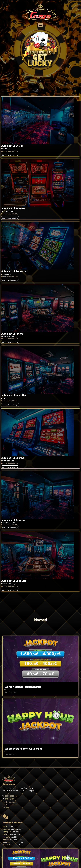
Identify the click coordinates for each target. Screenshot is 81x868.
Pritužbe (6, 808)
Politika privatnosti (10, 805)
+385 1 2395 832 (11, 796)
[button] (41, 25)
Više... (6, 690)
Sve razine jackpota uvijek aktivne (23, 687)
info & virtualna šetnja (10, 155)
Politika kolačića (9, 802)
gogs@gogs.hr (10, 799)
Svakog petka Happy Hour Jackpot (23, 748)
